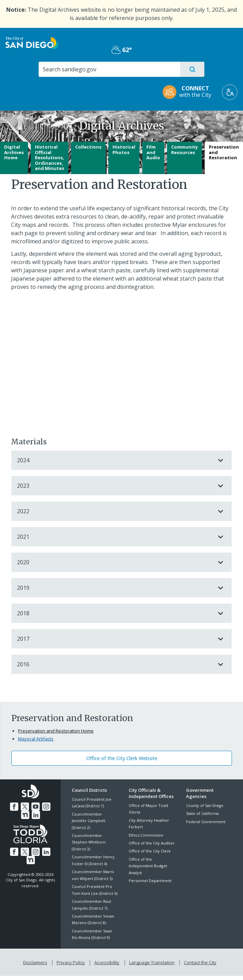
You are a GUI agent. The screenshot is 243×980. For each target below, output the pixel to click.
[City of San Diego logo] (32, 42)
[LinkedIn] (31, 814)
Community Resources (184, 150)
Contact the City (199, 961)
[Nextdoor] (51, 806)
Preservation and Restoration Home (56, 731)
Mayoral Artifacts (36, 739)
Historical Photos (124, 150)
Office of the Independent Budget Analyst (148, 866)
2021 (115, 537)
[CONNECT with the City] (189, 92)
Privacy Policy (71, 961)
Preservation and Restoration (224, 152)
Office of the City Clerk (150, 851)
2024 (115, 460)
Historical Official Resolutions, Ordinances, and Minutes (50, 158)
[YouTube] (30, 806)
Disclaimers (37, 961)
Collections (88, 147)
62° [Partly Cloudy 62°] (122, 50)
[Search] (109, 69)
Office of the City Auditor (152, 843)
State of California (202, 813)
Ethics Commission (146, 835)
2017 (115, 639)
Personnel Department (150, 881)
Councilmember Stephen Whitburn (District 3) (89, 842)
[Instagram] (40, 806)
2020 (115, 562)
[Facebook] (10, 806)
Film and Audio (153, 152)
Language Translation (151, 961)
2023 (115, 486)
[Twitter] (20, 806)
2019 (115, 588)
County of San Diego (205, 805)
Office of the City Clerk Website (122, 758)
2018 (115, 613)
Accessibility (107, 961)
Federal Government (206, 822)
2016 (115, 664)
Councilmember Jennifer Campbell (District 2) (89, 821)
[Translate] (230, 92)
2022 (115, 511)
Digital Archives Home (14, 152)
